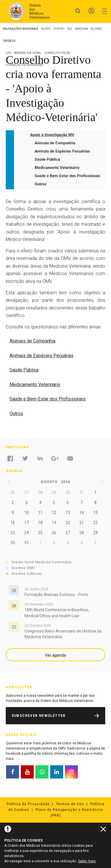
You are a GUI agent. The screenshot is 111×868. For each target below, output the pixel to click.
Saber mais (87, 861)
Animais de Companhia (32, 341)
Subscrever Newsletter (38, 716)
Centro (59, 29)
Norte (46, 29)
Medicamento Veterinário (35, 385)
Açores (96, 29)
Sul (70, 29)
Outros (16, 413)
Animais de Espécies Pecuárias (42, 356)
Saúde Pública (24, 370)
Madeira (81, 29)
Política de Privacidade (28, 804)
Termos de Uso (70, 804)
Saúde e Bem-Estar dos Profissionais (48, 399)
